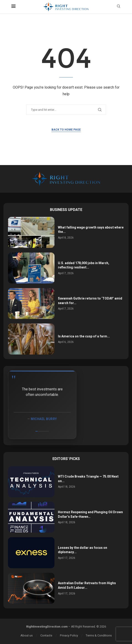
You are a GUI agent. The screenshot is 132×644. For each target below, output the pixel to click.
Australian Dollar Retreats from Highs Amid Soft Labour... (87, 585)
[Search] (119, 7)
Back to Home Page (66, 130)
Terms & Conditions (99, 635)
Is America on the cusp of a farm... (84, 336)
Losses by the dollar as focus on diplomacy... (83, 550)
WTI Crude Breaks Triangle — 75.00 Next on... (88, 479)
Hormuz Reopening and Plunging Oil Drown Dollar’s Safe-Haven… (90, 514)
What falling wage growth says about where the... (91, 230)
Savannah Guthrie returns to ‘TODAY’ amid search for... (90, 301)
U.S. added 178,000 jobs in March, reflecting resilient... (84, 265)
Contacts (46, 635)
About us (27, 635)
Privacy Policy (69, 635)
